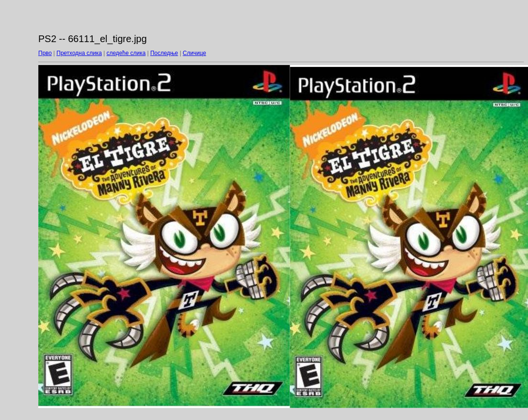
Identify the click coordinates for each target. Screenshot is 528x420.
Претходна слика (79, 53)
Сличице (194, 53)
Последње (164, 53)
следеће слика (126, 53)
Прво (45, 53)
